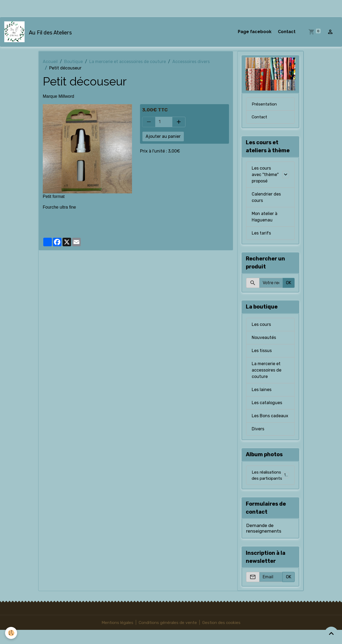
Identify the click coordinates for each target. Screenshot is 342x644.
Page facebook (255, 32)
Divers (258, 429)
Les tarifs (261, 234)
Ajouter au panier (163, 137)
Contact (287, 32)
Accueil (50, 62)
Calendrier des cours (266, 198)
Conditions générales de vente (168, 636)
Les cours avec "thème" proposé (265, 175)
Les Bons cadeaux (270, 416)
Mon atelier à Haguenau (265, 217)
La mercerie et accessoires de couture (128, 62)
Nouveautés (264, 338)
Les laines (262, 390)
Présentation (265, 104)
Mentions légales (115, 636)
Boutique (73, 62)
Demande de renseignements (264, 542)
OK (289, 283)
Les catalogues (267, 403)
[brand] (39, 32)
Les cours (261, 325)
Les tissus (262, 351)
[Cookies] (11, 633)
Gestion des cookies (224, 636)
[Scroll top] (331, 633)
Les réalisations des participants (271, 482)
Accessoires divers (191, 62)
